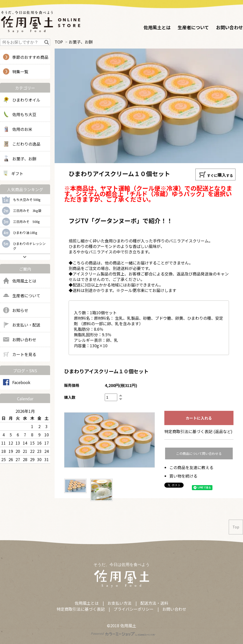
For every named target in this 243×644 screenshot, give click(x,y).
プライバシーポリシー (134, 609)
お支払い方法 (119, 603)
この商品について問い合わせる (199, 453)
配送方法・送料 (154, 603)
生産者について (193, 27)
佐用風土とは (157, 27)
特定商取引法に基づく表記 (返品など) (198, 431)
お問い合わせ (229, 27)
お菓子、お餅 (81, 42)
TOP (59, 42)
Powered (123, 633)
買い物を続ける (183, 476)
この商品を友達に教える (191, 467)
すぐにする (216, 175)
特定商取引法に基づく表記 (81, 609)
